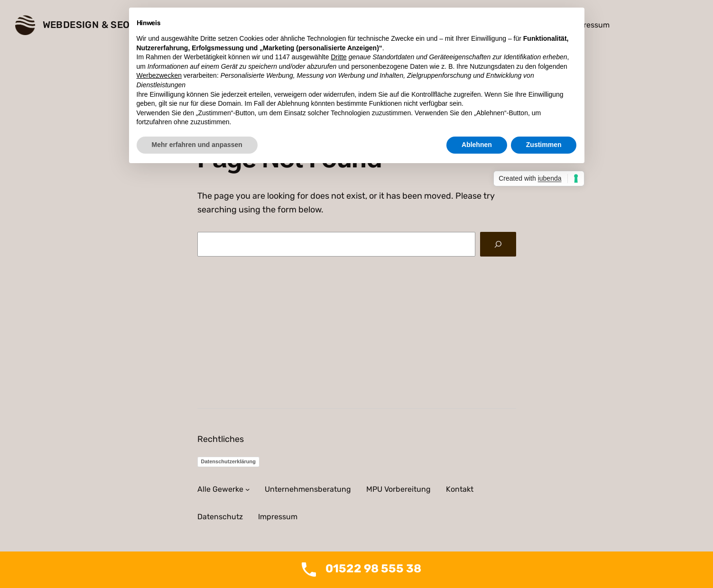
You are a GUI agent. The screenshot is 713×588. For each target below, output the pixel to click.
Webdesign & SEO (86, 25)
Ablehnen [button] (477, 145)
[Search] (498, 244)
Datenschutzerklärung (229, 461)
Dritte (338, 57)
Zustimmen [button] (544, 145)
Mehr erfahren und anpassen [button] (197, 145)
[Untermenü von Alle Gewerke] (248, 489)
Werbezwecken (159, 75)
